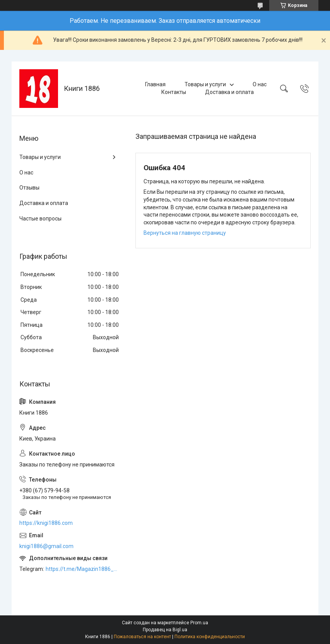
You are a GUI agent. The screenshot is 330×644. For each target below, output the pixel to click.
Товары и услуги (205, 84)
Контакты (174, 92)
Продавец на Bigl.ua (165, 630)
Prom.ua (199, 623)
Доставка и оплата (229, 92)
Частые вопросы (40, 219)
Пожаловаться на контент (142, 637)
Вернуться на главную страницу (185, 233)
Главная (155, 84)
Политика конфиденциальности (210, 637)
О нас (260, 84)
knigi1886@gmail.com (46, 546)
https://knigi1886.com (46, 523)
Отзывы (29, 188)
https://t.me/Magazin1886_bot (83, 569)
